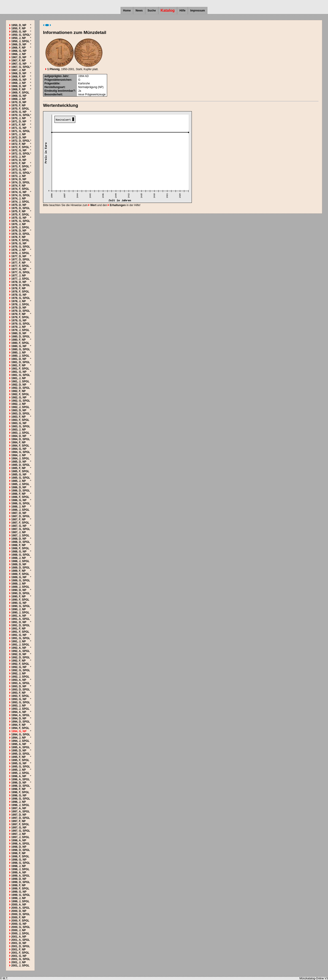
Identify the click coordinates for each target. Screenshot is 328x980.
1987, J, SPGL (20, 536)
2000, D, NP (19, 911)
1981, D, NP (19, 359)
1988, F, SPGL (20, 548)
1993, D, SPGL (20, 690)
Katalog (168, 10)
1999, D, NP (19, 879)
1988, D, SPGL (20, 542)
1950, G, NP (19, 32)
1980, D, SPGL (20, 337)
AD (87, 76)
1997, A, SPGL (20, 812)
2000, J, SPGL (20, 933)
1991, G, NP (19, 635)
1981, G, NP (19, 372)
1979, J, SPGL (20, 330)
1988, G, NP (19, 552)
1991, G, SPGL (21, 638)
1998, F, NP (18, 853)
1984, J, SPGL (20, 458)
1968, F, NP (18, 77)
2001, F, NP (18, 950)
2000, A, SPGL (20, 908)
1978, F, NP (18, 288)
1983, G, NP (19, 423)
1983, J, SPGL (20, 433)
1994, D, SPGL (20, 722)
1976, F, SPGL (20, 240)
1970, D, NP (19, 102)
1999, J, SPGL (20, 901)
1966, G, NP (19, 51)
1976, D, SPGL (20, 234)
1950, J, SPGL (20, 41)
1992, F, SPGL (20, 664)
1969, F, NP (18, 89)
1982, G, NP (19, 398)
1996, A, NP (19, 776)
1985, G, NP (19, 475)
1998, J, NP (18, 866)
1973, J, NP (18, 176)
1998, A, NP (19, 840)
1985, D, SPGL (20, 465)
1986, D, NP (19, 487)
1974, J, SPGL (20, 202)
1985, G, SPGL (21, 478)
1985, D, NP (19, 462)
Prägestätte (52, 83)
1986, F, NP (18, 494)
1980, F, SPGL (20, 343)
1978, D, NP (19, 282)
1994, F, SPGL (20, 728)
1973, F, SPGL (20, 166)
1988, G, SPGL (21, 555)
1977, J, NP (18, 276)
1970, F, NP (18, 105)
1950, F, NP (18, 28)
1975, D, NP (19, 205)
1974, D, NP (19, 179)
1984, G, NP (19, 449)
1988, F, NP (18, 545)
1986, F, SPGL (20, 497)
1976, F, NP (18, 237)
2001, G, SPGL (21, 959)
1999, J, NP (18, 898)
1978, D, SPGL (20, 285)
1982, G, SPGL (21, 401)
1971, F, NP (18, 125)
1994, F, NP (18, 725)
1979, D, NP (19, 308)
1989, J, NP (18, 584)
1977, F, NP (18, 263)
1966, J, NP (18, 54)
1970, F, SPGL (20, 109)
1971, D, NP (19, 121)
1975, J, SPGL (20, 227)
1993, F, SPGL (20, 696)
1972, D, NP (19, 138)
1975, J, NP (18, 224)
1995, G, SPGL (21, 767)
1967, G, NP (19, 64)
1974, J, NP (18, 199)
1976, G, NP (19, 243)
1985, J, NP (18, 481)
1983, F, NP (18, 417)
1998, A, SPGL (20, 844)
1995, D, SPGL (20, 754)
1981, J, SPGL (20, 381)
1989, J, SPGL (20, 587)
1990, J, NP (18, 609)
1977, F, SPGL (20, 266)
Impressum (198, 11)
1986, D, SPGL (20, 491)
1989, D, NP (19, 564)
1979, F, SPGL (20, 317)
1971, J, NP (18, 134)
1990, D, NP (19, 590)
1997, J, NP (18, 834)
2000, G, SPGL (21, 927)
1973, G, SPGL (21, 173)
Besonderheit (53, 94)
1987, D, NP (19, 513)
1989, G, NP (19, 577)
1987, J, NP (18, 532)
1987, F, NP (18, 519)
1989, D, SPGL (20, 568)
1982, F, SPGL (20, 394)
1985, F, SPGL (20, 471)
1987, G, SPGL (21, 529)
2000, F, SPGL (20, 921)
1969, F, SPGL (20, 93)
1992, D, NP (19, 654)
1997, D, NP (19, 815)
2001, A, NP (19, 937)
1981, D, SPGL (20, 362)
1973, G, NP (19, 170)
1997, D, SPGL (20, 818)
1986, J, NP (18, 507)
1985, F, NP (18, 468)
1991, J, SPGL (20, 645)
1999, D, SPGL (20, 882)
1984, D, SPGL (20, 439)
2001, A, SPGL (20, 940)
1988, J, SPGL (20, 561)
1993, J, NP (18, 706)
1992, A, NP (19, 648)
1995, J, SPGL (20, 773)
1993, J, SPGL (20, 709)
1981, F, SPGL (20, 369)
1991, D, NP (19, 622)
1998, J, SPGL (20, 869)
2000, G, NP (19, 924)
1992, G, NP (19, 667)
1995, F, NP (18, 757)
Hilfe (182, 11)
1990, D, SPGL (20, 593)
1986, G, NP (19, 500)
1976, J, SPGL (20, 253)
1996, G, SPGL (21, 799)
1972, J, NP (18, 157)
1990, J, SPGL (20, 613)
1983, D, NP (19, 410)
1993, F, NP (18, 693)
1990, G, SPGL (21, 606)
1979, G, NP (19, 320)
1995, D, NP (19, 751)
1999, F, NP (18, 885)
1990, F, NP (18, 596)
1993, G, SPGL (21, 702)
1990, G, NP (19, 603)
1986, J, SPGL (20, 510)
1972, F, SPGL (20, 147)
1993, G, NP (19, 699)
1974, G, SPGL (21, 195)
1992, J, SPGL (20, 677)
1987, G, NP (19, 526)
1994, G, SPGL (21, 734)
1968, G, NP (19, 80)
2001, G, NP (19, 956)
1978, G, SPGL (21, 298)
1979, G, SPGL (21, 324)
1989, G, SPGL (21, 580)
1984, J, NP (18, 455)
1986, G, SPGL (21, 503)
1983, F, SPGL (20, 420)
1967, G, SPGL (21, 67)
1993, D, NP (19, 686)
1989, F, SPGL (20, 574)
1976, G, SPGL (21, 247)
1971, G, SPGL (21, 131)
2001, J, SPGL (20, 966)
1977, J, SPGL (20, 279)
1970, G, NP (19, 112)
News (139, 11)
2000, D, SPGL (20, 914)
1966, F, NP (18, 48)
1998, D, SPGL (20, 850)
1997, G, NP (19, 828)
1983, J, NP (18, 430)
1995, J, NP (18, 770)
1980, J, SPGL (20, 356)
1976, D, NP (19, 231)
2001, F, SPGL (20, 953)
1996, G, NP (19, 795)
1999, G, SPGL (21, 895)
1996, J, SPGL (20, 805)
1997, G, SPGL (21, 831)
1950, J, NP (18, 38)
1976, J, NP (18, 250)
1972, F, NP (18, 144)
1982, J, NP (18, 404)
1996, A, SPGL (20, 779)
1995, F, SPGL (20, 760)
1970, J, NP (18, 118)
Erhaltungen (117, 205)
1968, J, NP (18, 83)
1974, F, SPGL (20, 189)
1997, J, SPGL (20, 837)
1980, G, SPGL (21, 349)
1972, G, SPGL (21, 154)
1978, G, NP (19, 295)
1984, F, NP (18, 442)
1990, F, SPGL (20, 600)
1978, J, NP (18, 301)
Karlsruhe (84, 83)
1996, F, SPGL (20, 792)
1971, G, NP (19, 128)
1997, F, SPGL (20, 824)
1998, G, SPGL (21, 863)
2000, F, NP (18, 917)
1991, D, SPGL (20, 625)
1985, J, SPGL (20, 484)
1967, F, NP (18, 61)
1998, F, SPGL (20, 856)
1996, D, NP (19, 783)
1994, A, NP (19, 712)
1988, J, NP (18, 558)
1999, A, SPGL (20, 876)
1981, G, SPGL (21, 375)
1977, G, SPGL (21, 272)
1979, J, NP (18, 327)
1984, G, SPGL (21, 452)
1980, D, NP (19, 333)
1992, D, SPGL (20, 657)
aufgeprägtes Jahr (56, 76)
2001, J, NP (18, 962)
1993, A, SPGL (20, 683)
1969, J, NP (18, 99)
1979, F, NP (18, 314)
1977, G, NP (19, 269)
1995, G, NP (19, 763)
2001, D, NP (19, 943)
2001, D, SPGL (20, 946)
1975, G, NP (19, 218)
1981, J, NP (18, 378)
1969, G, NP (19, 96)
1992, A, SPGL (20, 651)
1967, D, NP (19, 57)
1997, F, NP (18, 821)
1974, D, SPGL (20, 182)
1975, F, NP (18, 211)
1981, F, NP (18, 365)
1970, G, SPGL (21, 115)
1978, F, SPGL (20, 292)
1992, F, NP (18, 661)
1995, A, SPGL (20, 747)
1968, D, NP (19, 73)
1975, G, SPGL (21, 221)
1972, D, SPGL (20, 141)
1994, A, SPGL (20, 715)
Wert (92, 205)
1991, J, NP (18, 641)
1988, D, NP (19, 539)
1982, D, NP (19, 385)
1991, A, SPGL (20, 619)
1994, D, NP (19, 718)
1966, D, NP (19, 44)
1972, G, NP (19, 150)
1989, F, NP (18, 571)
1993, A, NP (19, 680)
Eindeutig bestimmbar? (60, 91)
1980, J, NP (18, 353)
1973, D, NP (19, 160)
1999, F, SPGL (20, 889)
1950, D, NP (19, 25)
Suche (152, 11)
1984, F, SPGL (20, 446)
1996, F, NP (18, 789)
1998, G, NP (19, 860)
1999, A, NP (19, 872)
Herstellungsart (54, 87)
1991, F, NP (18, 629)
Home (127, 11)
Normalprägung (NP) (91, 87)
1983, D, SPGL (20, 414)
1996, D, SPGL (20, 786)
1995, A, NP (19, 744)
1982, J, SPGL (20, 407)
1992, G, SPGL (21, 670)
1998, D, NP (19, 847)
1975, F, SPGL (20, 215)
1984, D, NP (19, 436)
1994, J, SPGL (20, 741)
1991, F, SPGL (20, 632)
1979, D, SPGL (20, 311)
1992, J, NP (18, 674)
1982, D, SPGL (20, 388)
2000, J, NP (18, 930)
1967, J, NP (18, 70)
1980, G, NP (19, 346)
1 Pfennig (52, 69)
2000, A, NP (19, 905)
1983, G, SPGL (21, 426)
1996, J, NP (18, 802)
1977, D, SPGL (20, 259)
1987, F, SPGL (20, 523)
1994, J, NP (18, 738)
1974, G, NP (19, 192)
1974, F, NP (18, 186)
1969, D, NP (19, 86)
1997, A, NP (19, 808)
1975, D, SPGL (20, 208)
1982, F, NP (18, 391)
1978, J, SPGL (20, 304)
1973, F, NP (18, 163)
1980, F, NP (18, 340)
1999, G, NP (19, 892)
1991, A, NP (19, 616)
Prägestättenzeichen (58, 80)
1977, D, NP (19, 256)
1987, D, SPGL (20, 516)
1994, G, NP (19, 731)
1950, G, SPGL (21, 35)
